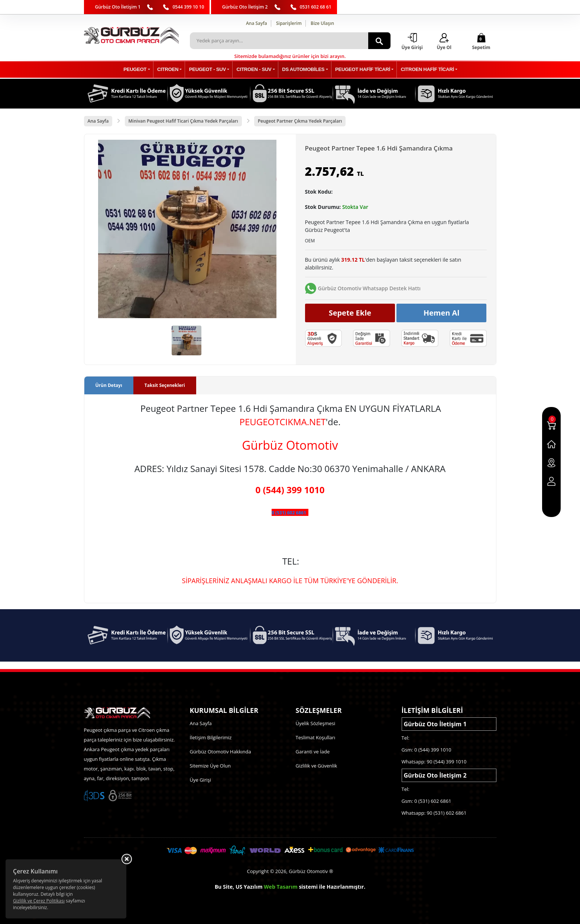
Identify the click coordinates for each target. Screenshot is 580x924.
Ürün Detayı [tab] (109, 386)
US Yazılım (249, 887)
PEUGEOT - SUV (210, 70)
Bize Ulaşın (322, 23)
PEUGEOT (141, 70)
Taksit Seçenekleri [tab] (165, 386)
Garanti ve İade (313, 752)
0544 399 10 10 (188, 7)
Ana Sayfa (257, 23)
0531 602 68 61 (316, 7)
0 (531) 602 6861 (289, 513)
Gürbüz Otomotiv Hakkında (221, 752)
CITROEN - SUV (255, 70)
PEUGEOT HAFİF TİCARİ (359, 70)
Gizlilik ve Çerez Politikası (39, 901)
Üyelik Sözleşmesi (316, 723)
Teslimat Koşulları (316, 737)
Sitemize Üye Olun (210, 766)
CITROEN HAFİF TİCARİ (422, 70)
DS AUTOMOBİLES (302, 70)
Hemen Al (442, 313)
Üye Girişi (200, 780)
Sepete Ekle (350, 313)
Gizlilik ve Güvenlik (317, 766)
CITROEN (172, 70)
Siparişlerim (289, 23)
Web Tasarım (281, 887)
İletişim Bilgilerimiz (211, 737)
